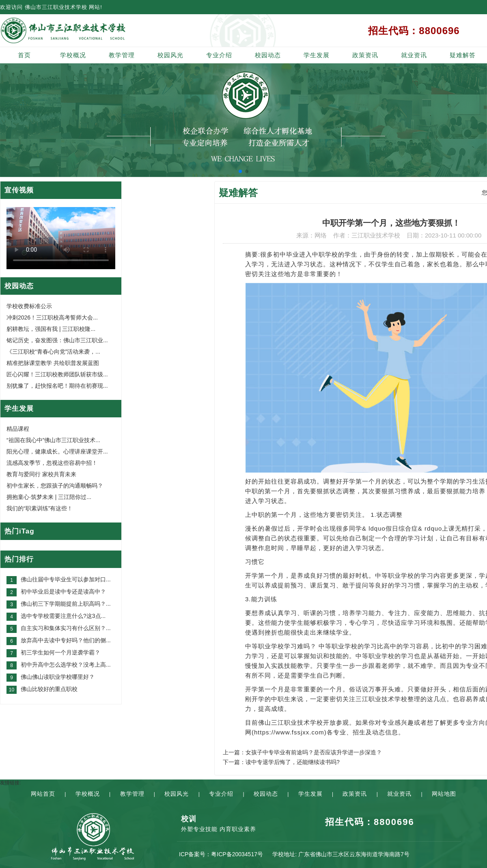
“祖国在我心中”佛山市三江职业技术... (53, 440)
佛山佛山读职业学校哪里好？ (58, 677)
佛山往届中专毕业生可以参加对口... (66, 579)
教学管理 (122, 55)
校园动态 (268, 55)
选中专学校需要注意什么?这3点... (63, 616)
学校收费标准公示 (29, 306)
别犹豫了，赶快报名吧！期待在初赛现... (57, 386)
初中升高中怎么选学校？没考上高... (66, 665)
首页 (24, 55)
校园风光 (170, 55)
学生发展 (317, 55)
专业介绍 (219, 55)
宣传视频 (19, 190)
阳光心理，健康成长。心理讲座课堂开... (57, 451)
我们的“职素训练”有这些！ (40, 508)
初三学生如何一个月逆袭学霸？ (60, 652)
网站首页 (43, 794)
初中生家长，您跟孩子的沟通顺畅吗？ (55, 486)
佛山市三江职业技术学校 (56, 7)
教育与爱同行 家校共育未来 (41, 474)
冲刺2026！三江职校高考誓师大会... (52, 317)
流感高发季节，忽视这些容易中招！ (52, 463)
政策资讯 (365, 55)
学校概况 (73, 55)
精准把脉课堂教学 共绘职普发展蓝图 (53, 363)
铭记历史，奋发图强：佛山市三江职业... (57, 340)
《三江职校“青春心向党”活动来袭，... (53, 352)
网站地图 (444, 794)
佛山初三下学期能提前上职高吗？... (66, 604)
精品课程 (18, 429)
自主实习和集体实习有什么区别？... (66, 628)
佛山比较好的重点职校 (49, 689)
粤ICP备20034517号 (237, 854)
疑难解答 (463, 55)
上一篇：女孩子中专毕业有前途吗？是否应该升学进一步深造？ (302, 752)
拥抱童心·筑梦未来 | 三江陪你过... (49, 497)
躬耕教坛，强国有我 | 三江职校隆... (51, 329)
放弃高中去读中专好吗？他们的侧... (66, 640)
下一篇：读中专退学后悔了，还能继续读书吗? (281, 762)
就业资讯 (414, 55)
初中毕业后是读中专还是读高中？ (63, 592)
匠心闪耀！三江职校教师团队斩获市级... (57, 374)
